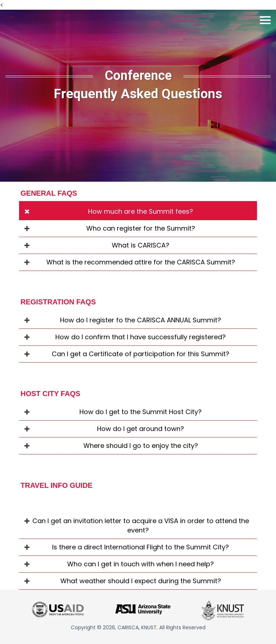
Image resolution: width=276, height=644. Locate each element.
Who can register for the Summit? (141, 228)
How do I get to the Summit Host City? (141, 412)
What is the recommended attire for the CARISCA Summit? (141, 262)
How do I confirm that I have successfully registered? (141, 337)
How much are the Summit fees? (141, 211)
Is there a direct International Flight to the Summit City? (141, 547)
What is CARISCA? (141, 245)
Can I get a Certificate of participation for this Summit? (141, 354)
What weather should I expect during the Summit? (141, 581)
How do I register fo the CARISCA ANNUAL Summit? (141, 320)
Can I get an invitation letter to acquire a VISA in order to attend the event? (141, 525)
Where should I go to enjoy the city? (141, 446)
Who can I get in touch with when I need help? (141, 564)
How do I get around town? (141, 429)
